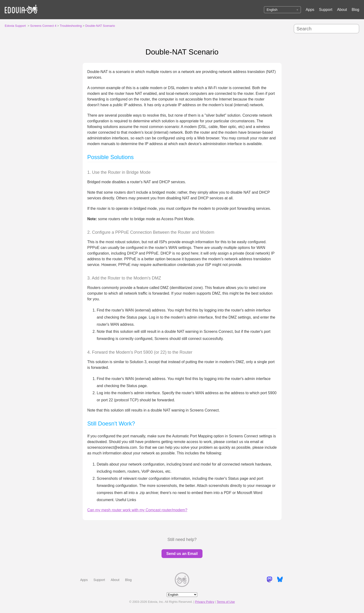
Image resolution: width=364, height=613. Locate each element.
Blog (355, 10)
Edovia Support (15, 26)
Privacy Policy (205, 602)
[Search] (326, 29)
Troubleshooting (71, 26)
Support (326, 10)
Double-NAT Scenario (100, 26)
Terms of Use (226, 602)
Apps (310, 10)
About (342, 10)
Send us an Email (182, 554)
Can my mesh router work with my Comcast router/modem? (137, 510)
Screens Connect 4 (43, 26)
